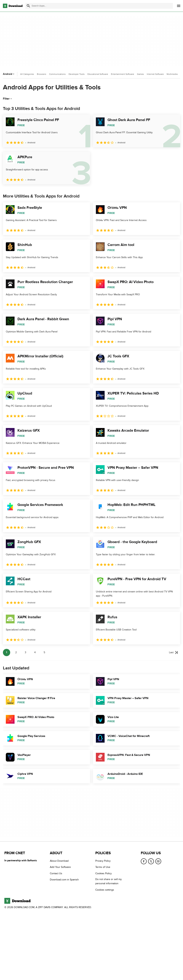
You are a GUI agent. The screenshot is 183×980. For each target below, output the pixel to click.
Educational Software (98, 74)
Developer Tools (77, 74)
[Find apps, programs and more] (99, 6)
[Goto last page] (173, 652)
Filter (8, 99)
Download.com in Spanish (64, 880)
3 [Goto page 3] (25, 652)
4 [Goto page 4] (35, 652)
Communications (57, 74)
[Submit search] (28, 6)
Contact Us (56, 873)
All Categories (27, 74)
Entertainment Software (123, 74)
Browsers (42, 74)
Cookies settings (105, 890)
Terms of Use (103, 867)
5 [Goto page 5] (44, 652)
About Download (59, 861)
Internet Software (155, 74)
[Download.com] (13, 6)
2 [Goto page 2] (16, 652)
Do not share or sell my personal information (109, 881)
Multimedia (172, 74)
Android (9, 74)
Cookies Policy (104, 873)
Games (140, 74)
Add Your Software (60, 867)
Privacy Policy (103, 861)
